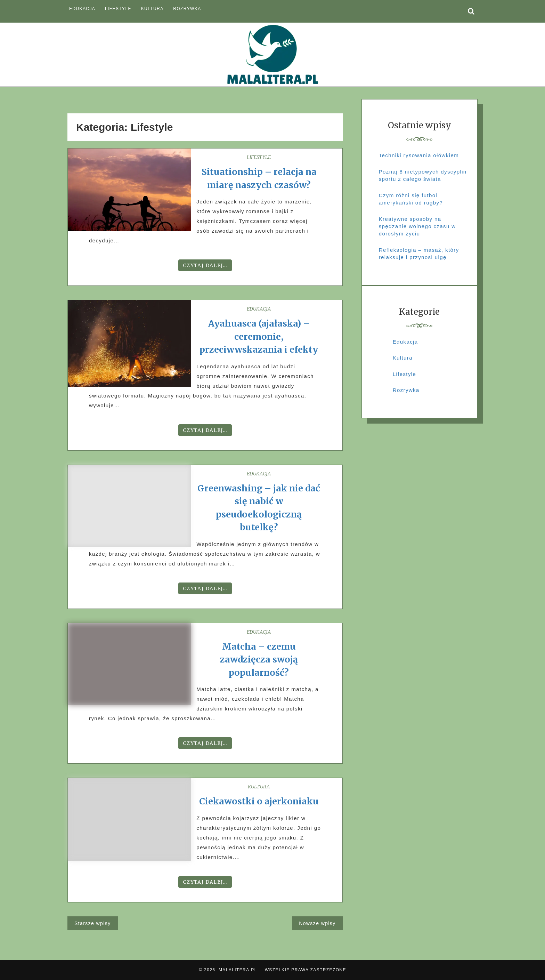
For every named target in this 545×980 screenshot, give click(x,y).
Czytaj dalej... (205, 265)
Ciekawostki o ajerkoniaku (259, 801)
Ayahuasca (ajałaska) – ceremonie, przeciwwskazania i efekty (259, 336)
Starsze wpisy (93, 923)
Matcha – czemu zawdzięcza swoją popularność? (259, 660)
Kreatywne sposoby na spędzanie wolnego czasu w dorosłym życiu (417, 226)
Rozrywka (187, 9)
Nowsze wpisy (317, 923)
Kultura (152, 9)
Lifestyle (118, 9)
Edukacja (82, 9)
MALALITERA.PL (238, 970)
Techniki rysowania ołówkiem (419, 155)
